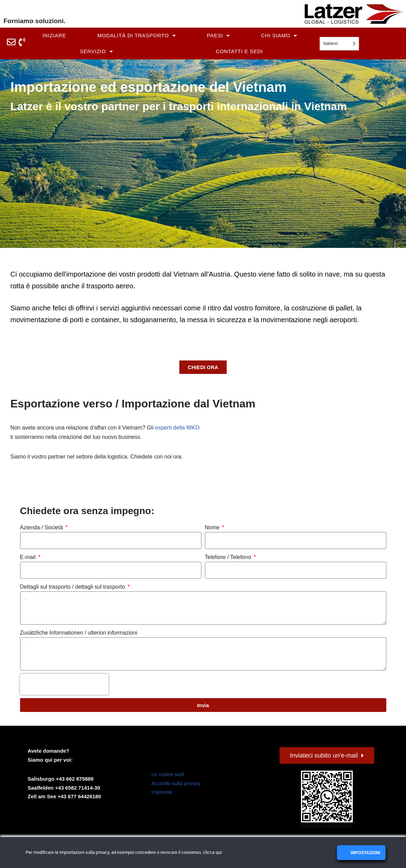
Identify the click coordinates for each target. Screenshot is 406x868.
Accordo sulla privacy (176, 784)
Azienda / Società (42, 528)
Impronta (162, 793)
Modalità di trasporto (137, 36)
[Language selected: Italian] (339, 44)
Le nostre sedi (168, 775)
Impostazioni (365, 853)
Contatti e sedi (239, 51)
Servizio (96, 52)
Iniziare (54, 35)
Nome (213, 528)
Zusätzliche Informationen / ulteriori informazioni (79, 633)
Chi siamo (279, 36)
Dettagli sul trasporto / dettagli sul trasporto (73, 587)
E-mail (29, 557)
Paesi (218, 36)
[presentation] (64, 685)
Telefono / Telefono (229, 557)
